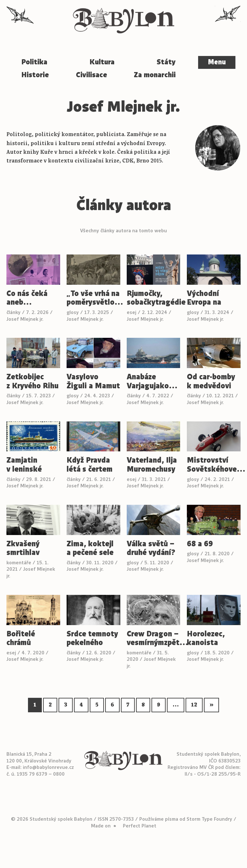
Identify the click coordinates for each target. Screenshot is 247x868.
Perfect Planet (140, 826)
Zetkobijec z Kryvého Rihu (32, 381)
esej (132, 312)
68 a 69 (200, 544)
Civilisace (91, 75)
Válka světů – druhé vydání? (151, 548)
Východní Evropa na (204, 298)
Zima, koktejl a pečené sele (90, 548)
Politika (34, 62)
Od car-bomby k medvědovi (211, 381)
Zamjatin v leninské (24, 465)
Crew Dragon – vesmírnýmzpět (154, 638)
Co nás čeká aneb (27, 298)
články (14, 312)
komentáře (19, 563)
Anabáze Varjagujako (152, 381)
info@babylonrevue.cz (48, 767)
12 (194, 705)
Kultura (102, 62)
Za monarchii (155, 75)
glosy (73, 312)
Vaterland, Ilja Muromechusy (152, 465)
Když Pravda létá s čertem (90, 465)
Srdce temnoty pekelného (92, 638)
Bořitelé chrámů (21, 638)
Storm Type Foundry (209, 819)
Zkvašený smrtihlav (23, 548)
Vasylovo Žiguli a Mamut (93, 381)
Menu (217, 62)
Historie (35, 75)
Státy (166, 62)
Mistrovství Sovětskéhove (214, 465)
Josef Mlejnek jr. (25, 319)
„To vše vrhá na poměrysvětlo (93, 298)
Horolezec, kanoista (206, 638)
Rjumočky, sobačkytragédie (154, 298)
